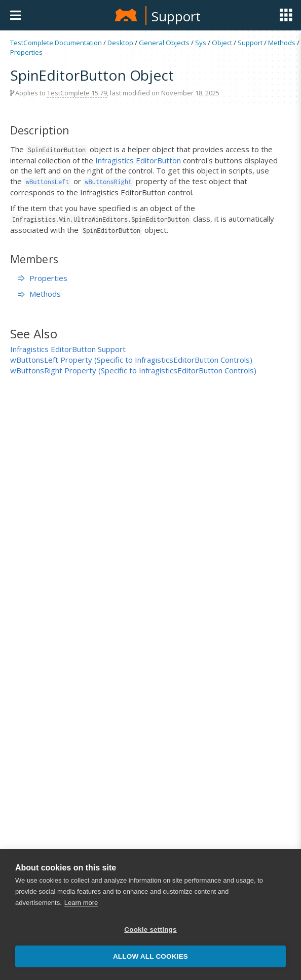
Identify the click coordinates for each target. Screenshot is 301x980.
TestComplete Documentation (56, 43)
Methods (282, 43)
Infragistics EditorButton (138, 160)
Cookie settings (150, 930)
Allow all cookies (150, 956)
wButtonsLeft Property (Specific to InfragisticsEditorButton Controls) (131, 360)
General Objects (164, 43)
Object (222, 43)
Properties (26, 52)
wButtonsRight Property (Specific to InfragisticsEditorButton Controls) (133, 370)
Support (176, 16)
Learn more (81, 903)
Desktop (120, 43)
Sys (201, 43)
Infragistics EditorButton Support (68, 349)
